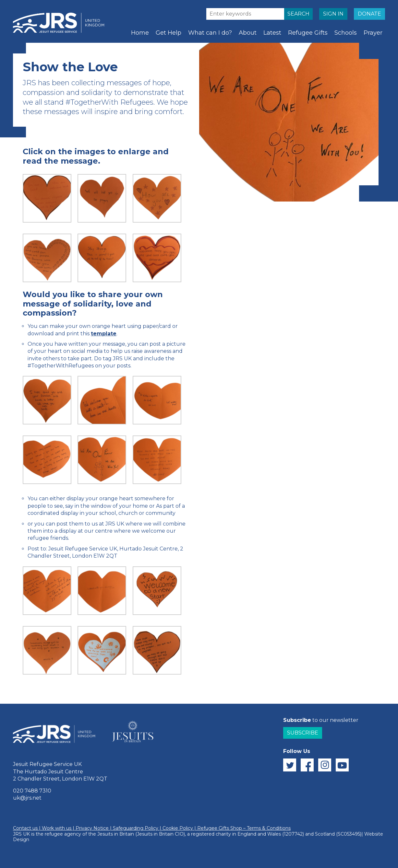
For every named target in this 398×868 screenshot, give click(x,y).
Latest (272, 33)
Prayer (373, 33)
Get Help (169, 33)
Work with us (57, 828)
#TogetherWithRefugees (61, 366)
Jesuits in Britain (116, 834)
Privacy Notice (92, 828)
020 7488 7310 (32, 791)
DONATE (369, 14)
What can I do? (210, 33)
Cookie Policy (178, 828)
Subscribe (303, 733)
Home (140, 33)
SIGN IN (333, 14)
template (104, 334)
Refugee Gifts (308, 33)
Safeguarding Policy (136, 828)
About (248, 33)
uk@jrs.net (27, 798)
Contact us (25, 828)
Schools (346, 33)
